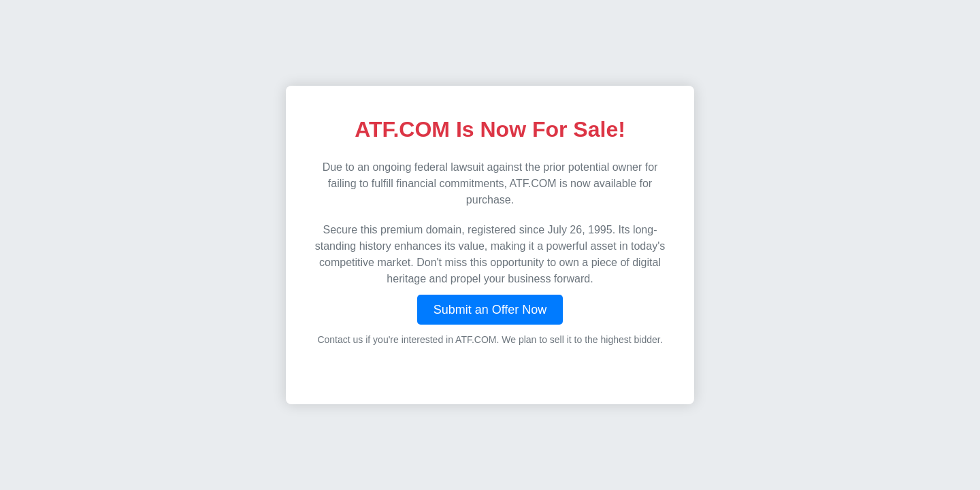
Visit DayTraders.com (490, 369)
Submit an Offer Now (490, 310)
